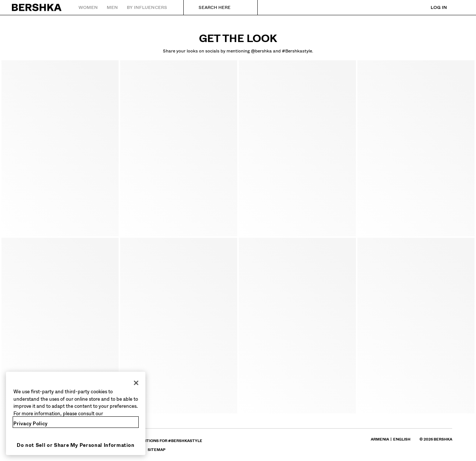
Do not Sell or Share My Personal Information (76, 445)
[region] (76, 413)
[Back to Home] (37, 7)
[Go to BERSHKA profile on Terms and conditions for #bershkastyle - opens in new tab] (156, 441)
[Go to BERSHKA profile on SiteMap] (157, 450)
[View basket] (459, 7)
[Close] (136, 383)
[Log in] (431, 7)
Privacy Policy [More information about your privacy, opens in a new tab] (30, 424)
